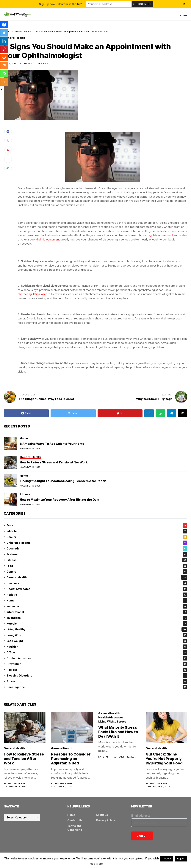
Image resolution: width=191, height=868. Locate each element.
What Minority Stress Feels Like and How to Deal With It (118, 732)
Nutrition (97, 647)
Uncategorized (97, 687)
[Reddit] (4, 57)
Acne (97, 525)
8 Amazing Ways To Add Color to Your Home (52, 444)
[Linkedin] (4, 41)
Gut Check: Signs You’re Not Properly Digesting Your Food (164, 759)
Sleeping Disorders (97, 676)
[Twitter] (4, 33)
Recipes (97, 670)
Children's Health (97, 543)
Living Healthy (97, 629)
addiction (97, 531)
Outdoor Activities (97, 658)
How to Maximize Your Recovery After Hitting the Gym (60, 500)
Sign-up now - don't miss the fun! (61, 4)
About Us (102, 815)
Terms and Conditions (75, 828)
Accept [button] (167, 859)
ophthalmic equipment (46, 239)
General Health (23, 31)
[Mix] (4, 66)
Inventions (97, 618)
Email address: (140, 816)
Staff (106, 757)
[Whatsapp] (4, 74)
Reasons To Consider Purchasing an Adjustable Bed (71, 759)
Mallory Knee (17, 784)
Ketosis (97, 624)
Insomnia (97, 606)
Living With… (97, 635)
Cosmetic (97, 549)
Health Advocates (97, 589)
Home (97, 601)
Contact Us (75, 820)
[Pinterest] (4, 49)
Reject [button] (181, 859)
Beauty (97, 537)
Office (97, 652)
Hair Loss (97, 583)
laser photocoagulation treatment (152, 235)
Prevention (97, 664)
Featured (97, 554)
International (97, 612)
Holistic (97, 595)
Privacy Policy (105, 820)
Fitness (97, 560)
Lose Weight (97, 641)
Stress (97, 681)
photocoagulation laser (32, 294)
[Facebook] (4, 25)
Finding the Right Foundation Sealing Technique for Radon (63, 481)
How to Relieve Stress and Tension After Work (54, 462)
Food (97, 566)
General (97, 572)
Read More (96, 864)
